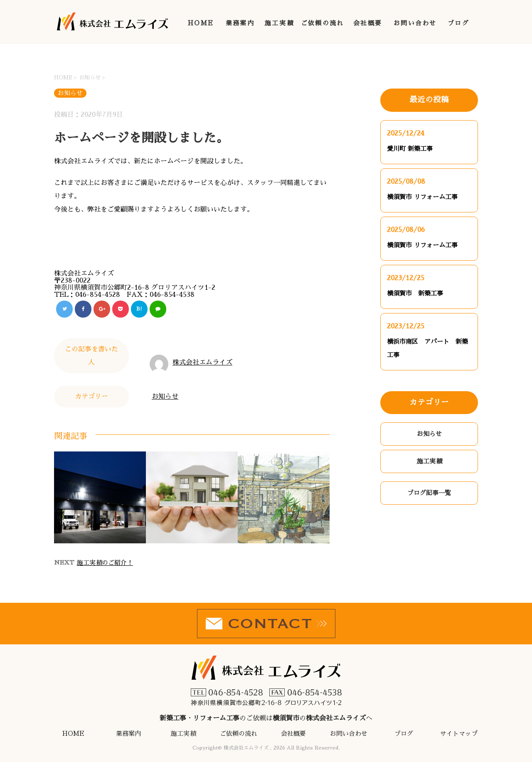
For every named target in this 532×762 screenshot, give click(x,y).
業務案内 (240, 23)
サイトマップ (459, 734)
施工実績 (279, 23)
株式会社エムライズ (202, 363)
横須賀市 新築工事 (415, 293)
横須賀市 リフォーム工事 (422, 197)
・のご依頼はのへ (266, 688)
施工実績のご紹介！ (105, 563)
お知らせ (165, 397)
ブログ (458, 23)
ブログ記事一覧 (429, 493)
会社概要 (368, 23)
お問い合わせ (415, 23)
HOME (201, 23)
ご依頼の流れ (323, 23)
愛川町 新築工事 (410, 149)
